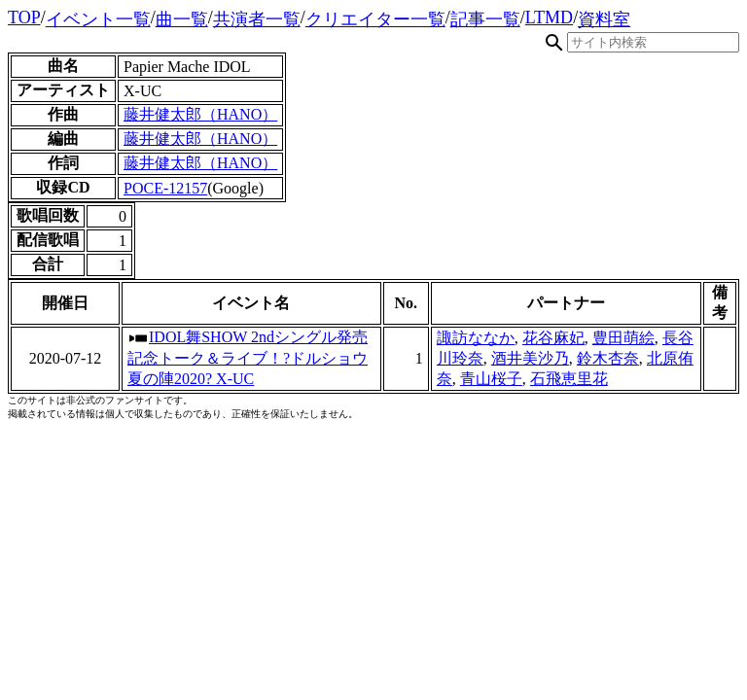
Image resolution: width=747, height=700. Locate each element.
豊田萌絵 (623, 338)
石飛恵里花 (569, 379)
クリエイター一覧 (375, 19)
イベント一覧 (98, 19)
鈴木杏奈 (608, 358)
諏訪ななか (476, 338)
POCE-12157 (165, 188)
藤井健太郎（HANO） (200, 114)
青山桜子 (491, 379)
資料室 (604, 19)
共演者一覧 (257, 19)
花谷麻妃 (553, 338)
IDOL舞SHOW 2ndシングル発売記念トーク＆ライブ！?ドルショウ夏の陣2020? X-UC (248, 358)
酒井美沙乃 (530, 358)
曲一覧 (182, 19)
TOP (24, 17)
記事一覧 (485, 19)
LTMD (549, 17)
